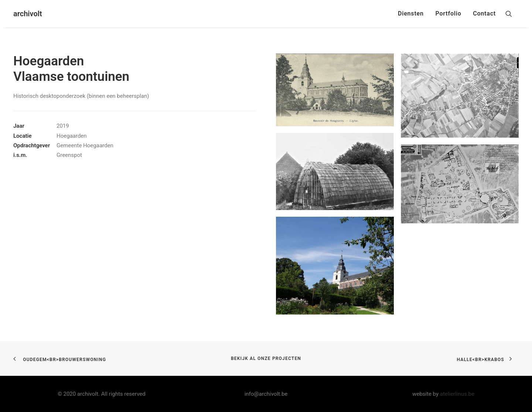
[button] (512, 14)
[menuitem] (411, 14)
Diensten (411, 13)
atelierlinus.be (457, 394)
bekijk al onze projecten (266, 358)
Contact (484, 13)
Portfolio (448, 13)
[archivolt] (28, 14)
